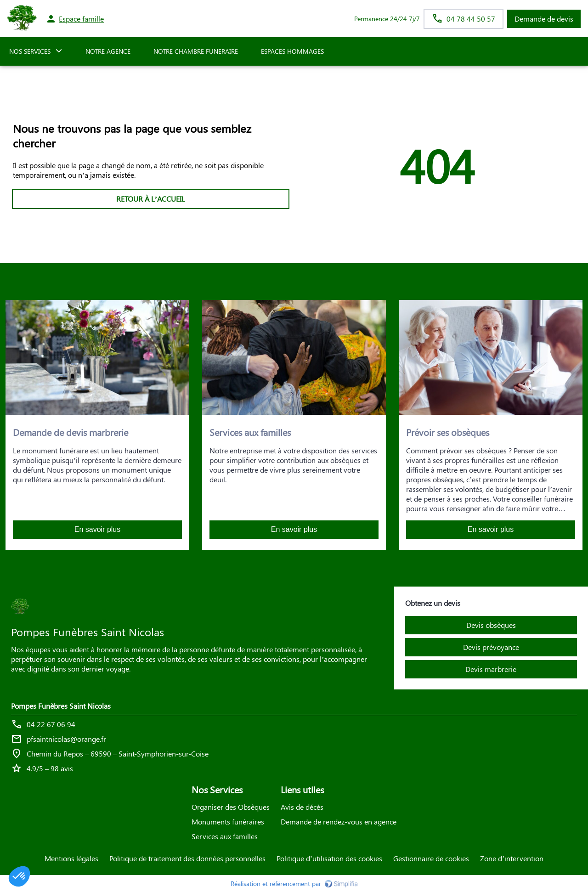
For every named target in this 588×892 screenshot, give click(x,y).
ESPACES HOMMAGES (292, 51)
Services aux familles (225, 836)
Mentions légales (71, 858)
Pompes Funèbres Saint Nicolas (61, 706)
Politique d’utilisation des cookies (329, 858)
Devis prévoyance (491, 647)
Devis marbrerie (491, 669)
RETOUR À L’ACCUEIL (151, 199)
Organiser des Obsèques (231, 807)
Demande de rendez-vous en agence (339, 821)
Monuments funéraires (228, 821)
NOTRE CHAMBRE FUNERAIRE (196, 51)
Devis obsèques (491, 625)
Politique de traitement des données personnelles (187, 858)
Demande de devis (544, 19)
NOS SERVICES (30, 51)
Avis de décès (302, 807)
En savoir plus (98, 529)
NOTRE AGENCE (108, 51)
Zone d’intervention (512, 858)
